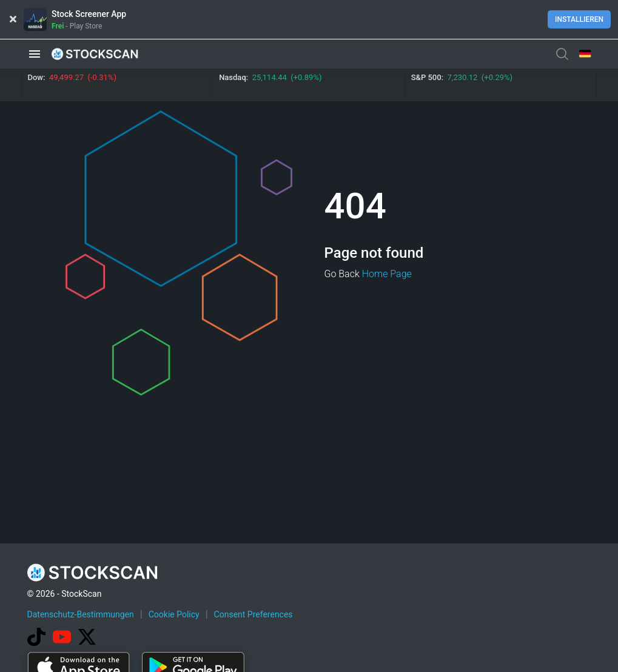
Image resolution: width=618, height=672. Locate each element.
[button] (35, 54)
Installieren (579, 19)
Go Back (342, 274)
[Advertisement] (309, 637)
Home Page (387, 274)
